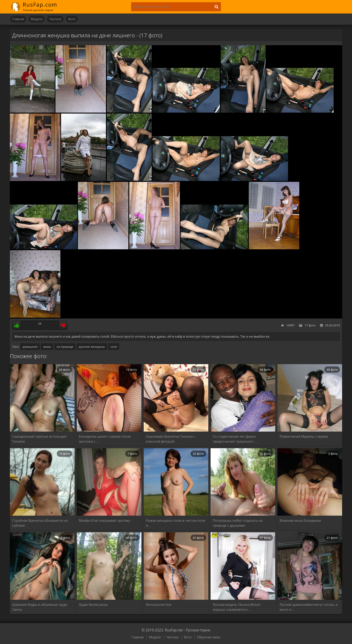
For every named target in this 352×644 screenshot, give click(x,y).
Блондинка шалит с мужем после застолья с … (105, 439)
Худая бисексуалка (93, 604)
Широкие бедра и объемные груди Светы (40, 607)
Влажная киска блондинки (300, 520)
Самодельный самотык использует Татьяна (40, 439)
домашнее (30, 347)
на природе (65, 347)
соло (114, 347)
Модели (37, 19)
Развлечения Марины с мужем (304, 436)
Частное (55, 19)
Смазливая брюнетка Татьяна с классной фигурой (170, 439)
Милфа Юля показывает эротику (105, 520)
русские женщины (92, 347)
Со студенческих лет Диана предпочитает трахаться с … (235, 439)
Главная (18, 19)
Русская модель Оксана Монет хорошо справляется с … (237, 607)
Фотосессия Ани (159, 604)
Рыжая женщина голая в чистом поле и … (176, 523)
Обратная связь (209, 637)
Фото (72, 19)
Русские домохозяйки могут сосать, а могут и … (309, 607)
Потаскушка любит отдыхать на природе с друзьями (238, 523)
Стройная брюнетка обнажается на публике (40, 523)
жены (47, 347)
